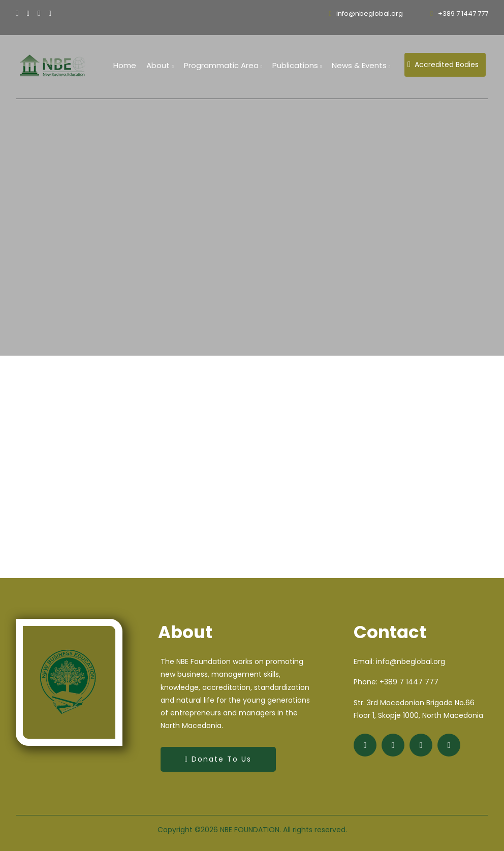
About (160, 65)
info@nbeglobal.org (366, 13)
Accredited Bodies (443, 65)
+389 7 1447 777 (459, 13)
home (125, 65)
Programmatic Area (223, 65)
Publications (297, 65)
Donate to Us (218, 759)
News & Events (361, 65)
